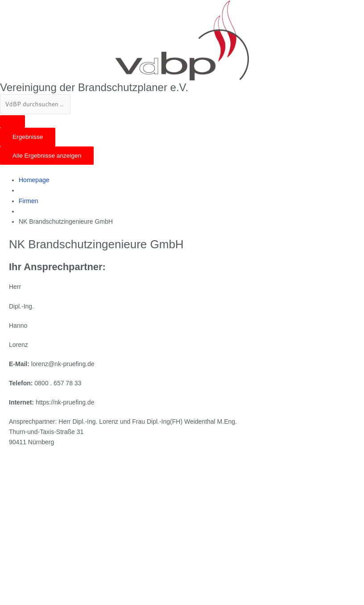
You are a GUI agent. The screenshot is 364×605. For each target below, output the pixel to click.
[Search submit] (12, 121)
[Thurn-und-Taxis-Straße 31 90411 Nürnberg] (76, 526)
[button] (182, 170)
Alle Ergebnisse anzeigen (47, 156)
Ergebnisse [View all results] (28, 137)
